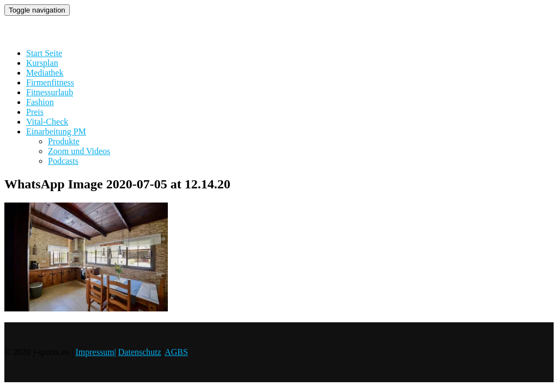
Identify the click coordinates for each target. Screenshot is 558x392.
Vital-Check (47, 122)
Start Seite (44, 53)
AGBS (176, 352)
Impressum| (95, 352)
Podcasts (63, 161)
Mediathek (45, 73)
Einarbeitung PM (56, 131)
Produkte (64, 141)
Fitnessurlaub (50, 92)
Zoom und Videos (79, 151)
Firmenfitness (50, 82)
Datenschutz (140, 352)
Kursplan (42, 63)
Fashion (40, 102)
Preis (35, 112)
